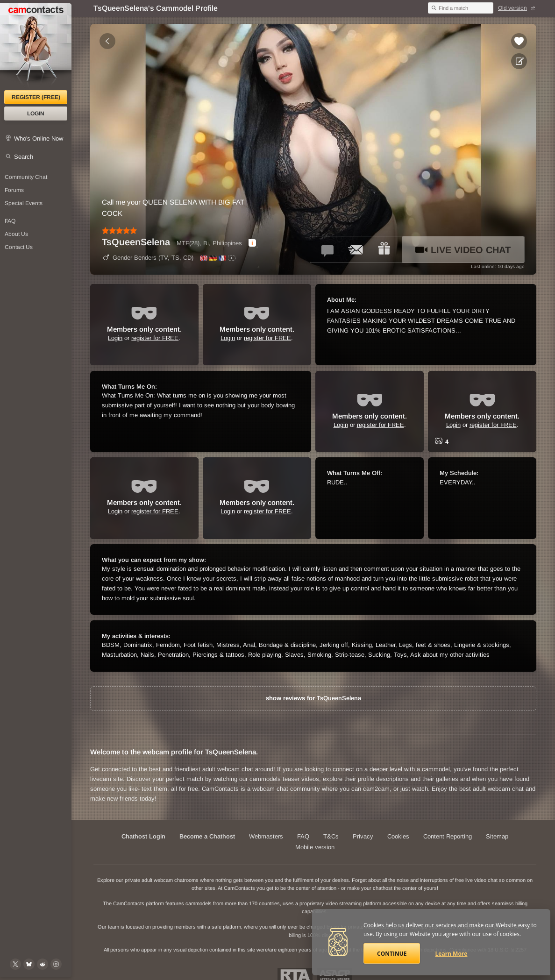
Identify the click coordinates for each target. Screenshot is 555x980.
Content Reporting (448, 836)
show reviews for (313, 698)
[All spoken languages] (232, 258)
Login (36, 114)
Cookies (398, 836)
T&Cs (331, 836)
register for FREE (155, 338)
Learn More (452, 954)
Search (24, 157)
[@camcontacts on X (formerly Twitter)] (15, 964)
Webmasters (266, 836)
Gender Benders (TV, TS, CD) (148, 258)
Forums (14, 190)
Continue (392, 954)
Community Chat (26, 177)
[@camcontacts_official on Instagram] (56, 964)
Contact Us (19, 247)
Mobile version (315, 847)
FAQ (10, 221)
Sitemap (497, 836)
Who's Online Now (39, 138)
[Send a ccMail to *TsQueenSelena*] (356, 249)
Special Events (24, 203)
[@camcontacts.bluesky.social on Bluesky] (29, 964)
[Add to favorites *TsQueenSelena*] (519, 41)
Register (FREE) (36, 97)
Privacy (363, 836)
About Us (16, 234)
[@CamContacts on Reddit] (43, 964)
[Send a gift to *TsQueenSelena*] (384, 249)
